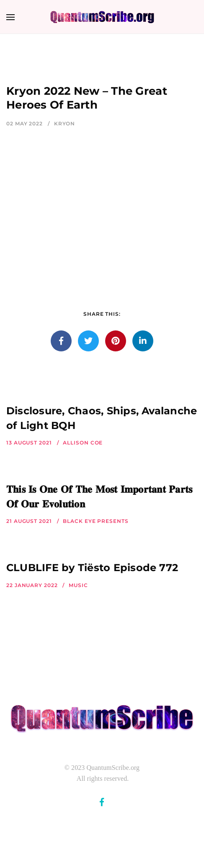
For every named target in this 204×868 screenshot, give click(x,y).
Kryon (65, 123)
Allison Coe (83, 443)
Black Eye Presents (96, 521)
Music (78, 585)
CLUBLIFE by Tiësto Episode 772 (92, 568)
